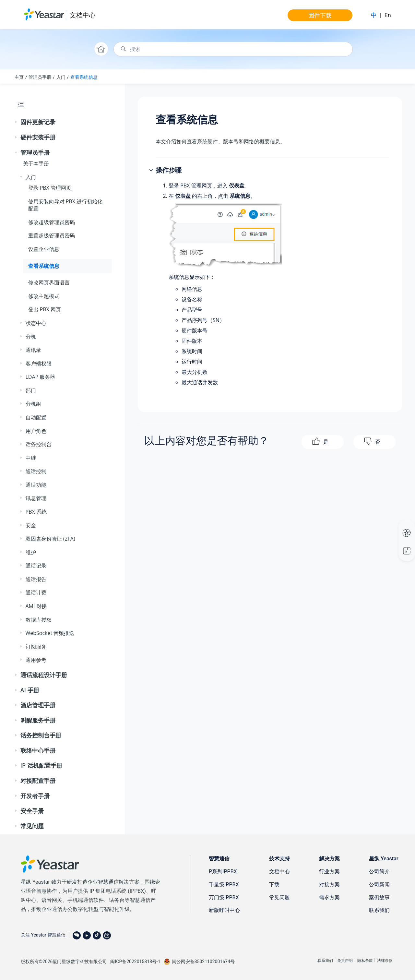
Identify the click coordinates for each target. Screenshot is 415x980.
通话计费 (36, 592)
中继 (31, 458)
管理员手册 (40, 77)
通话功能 (36, 485)
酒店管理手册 (38, 705)
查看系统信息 (84, 77)
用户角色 (36, 431)
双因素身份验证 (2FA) (50, 539)
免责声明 (345, 961)
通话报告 (36, 579)
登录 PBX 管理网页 (50, 188)
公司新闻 (379, 884)
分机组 (33, 404)
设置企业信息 (44, 249)
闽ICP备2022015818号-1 (135, 962)
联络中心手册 (38, 750)
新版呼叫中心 (224, 910)
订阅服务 (36, 647)
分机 (31, 337)
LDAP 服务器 (41, 377)
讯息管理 (36, 498)
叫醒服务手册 (38, 720)
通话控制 (36, 471)
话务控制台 (39, 444)
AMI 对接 (36, 606)
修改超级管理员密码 (52, 222)
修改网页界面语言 (49, 282)
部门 (31, 390)
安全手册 (32, 811)
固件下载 (320, 15)
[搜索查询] (233, 49)
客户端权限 (39, 364)
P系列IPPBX (223, 872)
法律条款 (385, 961)
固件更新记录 (38, 122)
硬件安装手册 (38, 137)
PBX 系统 (36, 512)
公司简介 (379, 872)
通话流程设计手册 (44, 675)
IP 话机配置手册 (41, 765)
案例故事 (379, 897)
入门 (61, 77)
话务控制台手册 (41, 735)
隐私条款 (365, 961)
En (388, 15)
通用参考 (36, 660)
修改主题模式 (44, 296)
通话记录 (36, 566)
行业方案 (329, 872)
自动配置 (36, 417)
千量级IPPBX (224, 884)
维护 (31, 552)
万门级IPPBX (224, 897)
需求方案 (329, 897)
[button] (17, 122)
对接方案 (329, 884)
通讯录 (33, 350)
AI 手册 (30, 690)
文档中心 (83, 15)
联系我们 (379, 910)
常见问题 (32, 826)
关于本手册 (36, 163)
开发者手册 (35, 796)
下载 (274, 884)
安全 (31, 525)
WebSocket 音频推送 (50, 633)
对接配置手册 (38, 781)
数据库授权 (39, 620)
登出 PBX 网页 (45, 309)
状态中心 (36, 323)
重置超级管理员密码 (52, 235)
